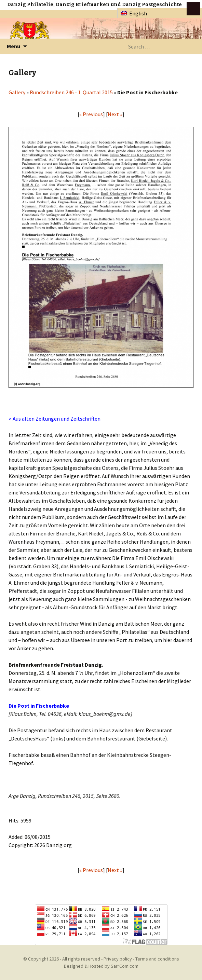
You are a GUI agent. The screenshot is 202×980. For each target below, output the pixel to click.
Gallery (17, 92)
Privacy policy (118, 959)
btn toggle (193, 9)
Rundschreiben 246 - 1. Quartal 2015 (71, 92)
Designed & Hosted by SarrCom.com (101, 966)
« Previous (91, 114)
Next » (115, 114)
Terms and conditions (157, 959)
